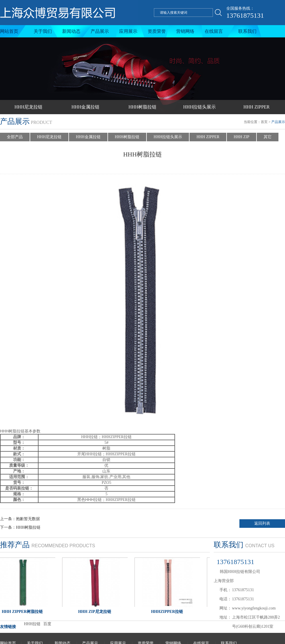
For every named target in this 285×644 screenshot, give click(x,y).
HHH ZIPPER (256, 107)
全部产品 (15, 137)
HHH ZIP (242, 137)
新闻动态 (71, 31)
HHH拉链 (32, 624)
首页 (264, 122)
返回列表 (262, 523)
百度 (47, 624)
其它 (268, 137)
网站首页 (9, 31)
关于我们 (43, 31)
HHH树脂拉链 (143, 107)
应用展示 (128, 31)
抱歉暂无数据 (28, 519)
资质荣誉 (157, 31)
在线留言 (214, 31)
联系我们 (247, 31)
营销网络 (185, 31)
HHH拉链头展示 (200, 107)
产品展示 (100, 31)
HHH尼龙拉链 (29, 107)
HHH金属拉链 (86, 107)
